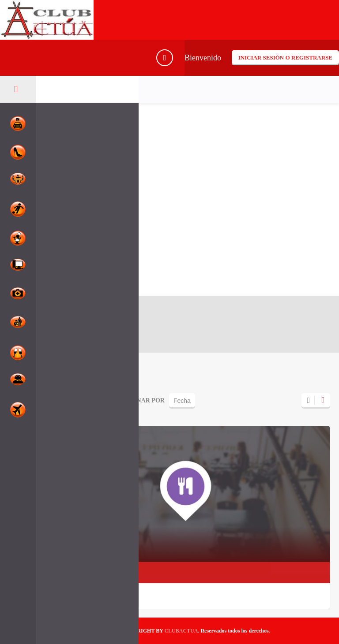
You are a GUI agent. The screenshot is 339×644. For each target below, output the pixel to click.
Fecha (182, 401)
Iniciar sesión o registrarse (285, 58)
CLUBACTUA (181, 631)
